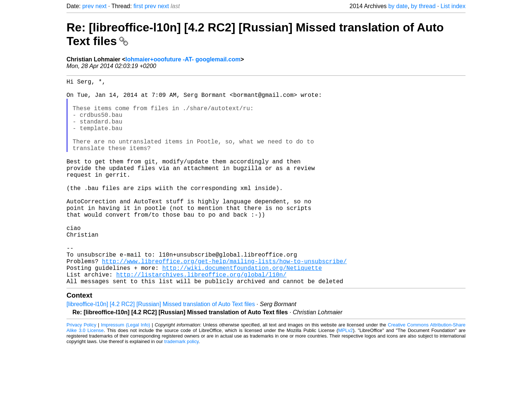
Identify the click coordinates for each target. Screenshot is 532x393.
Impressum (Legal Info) (125, 371)
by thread (423, 6)
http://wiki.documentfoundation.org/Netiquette (242, 311)
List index (453, 6)
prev (88, 6)
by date (398, 6)
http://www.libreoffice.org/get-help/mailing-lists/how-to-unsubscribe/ (224, 302)
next (101, 6)
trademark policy (182, 387)
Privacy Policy (81, 371)
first (138, 6)
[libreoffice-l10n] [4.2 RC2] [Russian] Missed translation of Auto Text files (161, 350)
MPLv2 (345, 376)
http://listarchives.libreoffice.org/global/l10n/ (201, 319)
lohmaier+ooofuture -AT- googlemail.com (183, 59)
